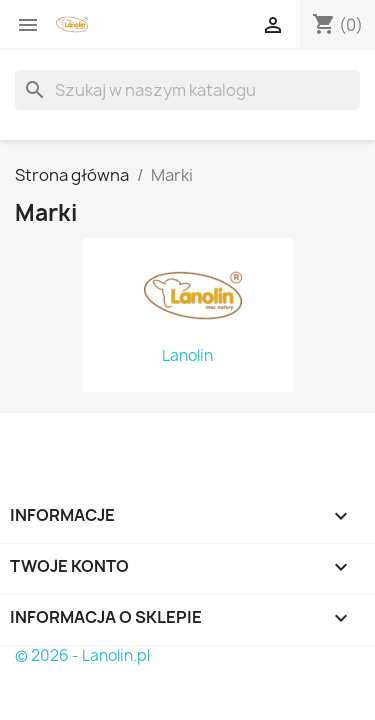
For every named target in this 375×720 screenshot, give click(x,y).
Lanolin (187, 356)
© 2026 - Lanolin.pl (82, 655)
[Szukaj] (187, 90)
